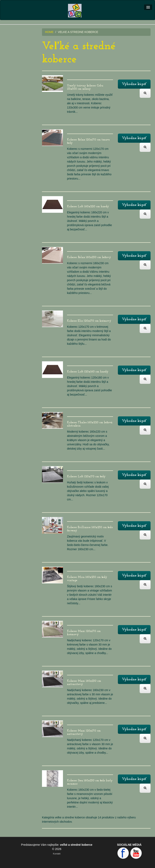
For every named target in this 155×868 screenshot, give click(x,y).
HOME (49, 32)
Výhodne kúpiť (134, 84)
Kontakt (57, 854)
